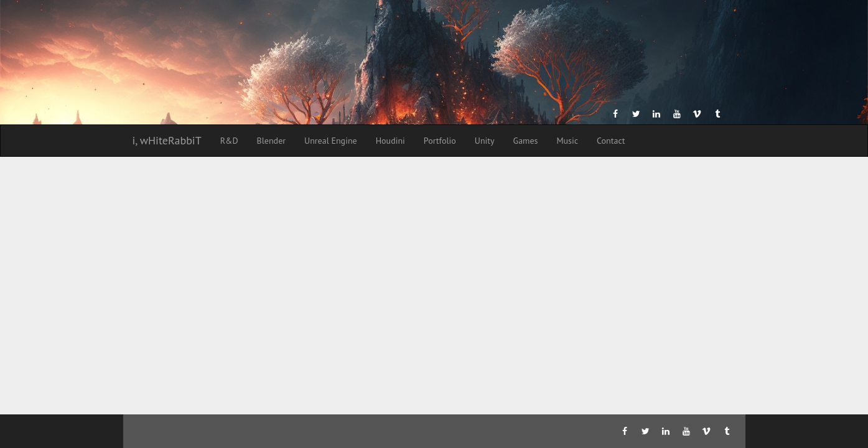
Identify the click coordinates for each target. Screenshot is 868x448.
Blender (271, 141)
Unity (485, 141)
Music (567, 141)
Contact (611, 141)
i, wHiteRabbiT (167, 140)
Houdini (390, 141)
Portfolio (440, 141)
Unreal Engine (331, 141)
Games (526, 141)
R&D (229, 141)
